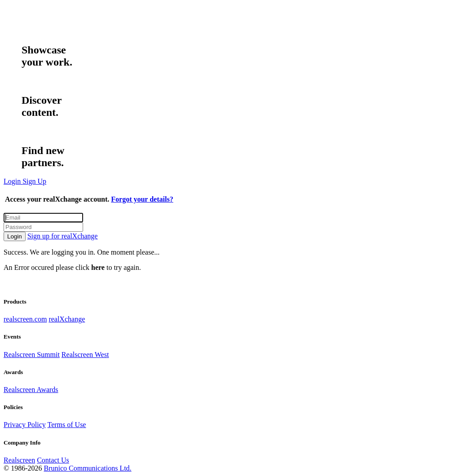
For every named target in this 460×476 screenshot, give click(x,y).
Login (15, 236)
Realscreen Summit (32, 355)
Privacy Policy (25, 425)
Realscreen (19, 460)
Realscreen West (85, 355)
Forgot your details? (142, 199)
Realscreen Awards (31, 390)
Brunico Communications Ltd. (87, 468)
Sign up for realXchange (63, 236)
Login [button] (13, 181)
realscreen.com (25, 319)
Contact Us (53, 460)
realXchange (67, 319)
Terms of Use (66, 425)
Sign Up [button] (34, 181)
